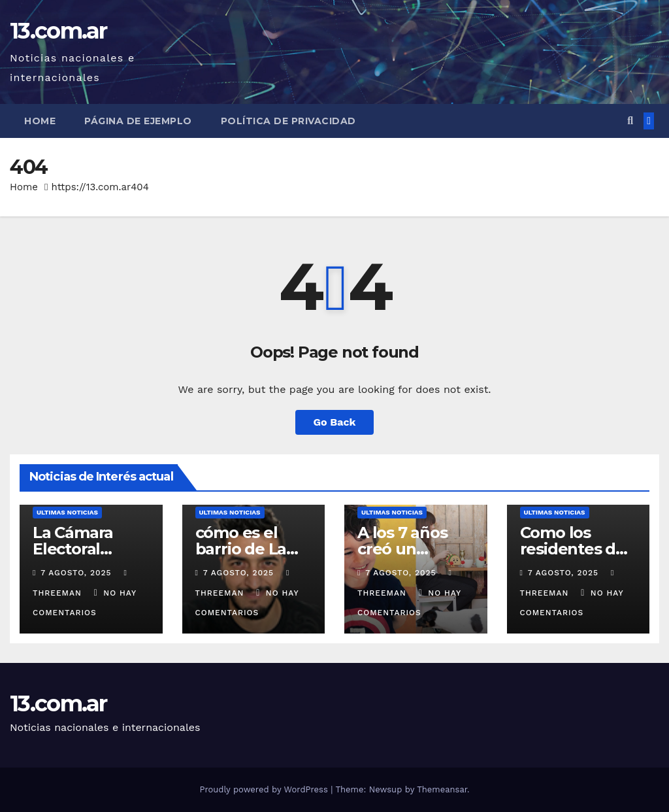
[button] (630, 121)
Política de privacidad (288, 121)
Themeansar (442, 789)
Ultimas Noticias (67, 512)
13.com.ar (58, 31)
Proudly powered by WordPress (265, 789)
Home (40, 121)
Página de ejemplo (138, 121)
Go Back (335, 422)
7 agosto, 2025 (77, 573)
